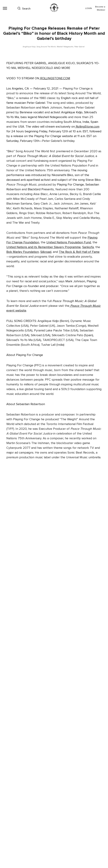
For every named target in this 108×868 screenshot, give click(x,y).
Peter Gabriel (79, 47)
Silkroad (46, 252)
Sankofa (88, 247)
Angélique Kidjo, (29, 47)
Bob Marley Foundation (23, 252)
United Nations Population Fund (69, 242)
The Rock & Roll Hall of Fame (79, 252)
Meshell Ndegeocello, (65, 47)
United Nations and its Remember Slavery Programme (44, 247)
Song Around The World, (46, 47)
